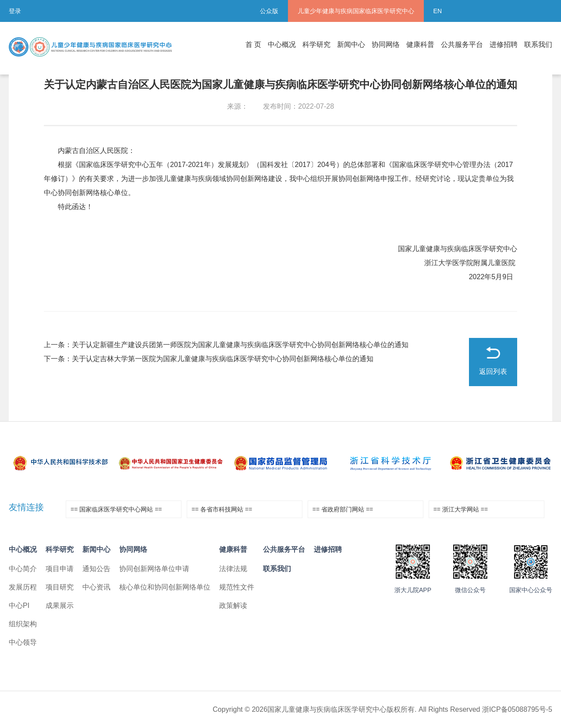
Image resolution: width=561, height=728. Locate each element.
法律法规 (233, 569)
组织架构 (23, 624)
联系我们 (538, 44)
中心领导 (23, 642)
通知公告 (96, 569)
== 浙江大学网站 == (461, 509)
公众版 (269, 11)
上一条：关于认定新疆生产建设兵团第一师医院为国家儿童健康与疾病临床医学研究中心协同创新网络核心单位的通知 (226, 345)
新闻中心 (351, 44)
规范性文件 (237, 587)
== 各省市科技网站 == (222, 509)
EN (438, 11)
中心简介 (23, 569)
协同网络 (386, 44)
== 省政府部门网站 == (343, 509)
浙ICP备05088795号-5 (517, 709)
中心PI (19, 605)
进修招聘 (504, 44)
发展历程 (23, 587)
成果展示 (60, 605)
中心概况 (282, 44)
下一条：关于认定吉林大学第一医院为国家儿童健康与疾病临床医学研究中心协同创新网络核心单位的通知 (209, 359)
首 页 (253, 44)
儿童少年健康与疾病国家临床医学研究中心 (356, 11)
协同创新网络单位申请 (154, 569)
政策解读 (233, 605)
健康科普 (420, 44)
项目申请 (60, 569)
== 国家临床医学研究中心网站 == (116, 509)
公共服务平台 (462, 44)
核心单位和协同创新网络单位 (165, 587)
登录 (15, 11)
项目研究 (60, 587)
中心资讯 (96, 587)
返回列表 (493, 371)
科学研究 (316, 44)
